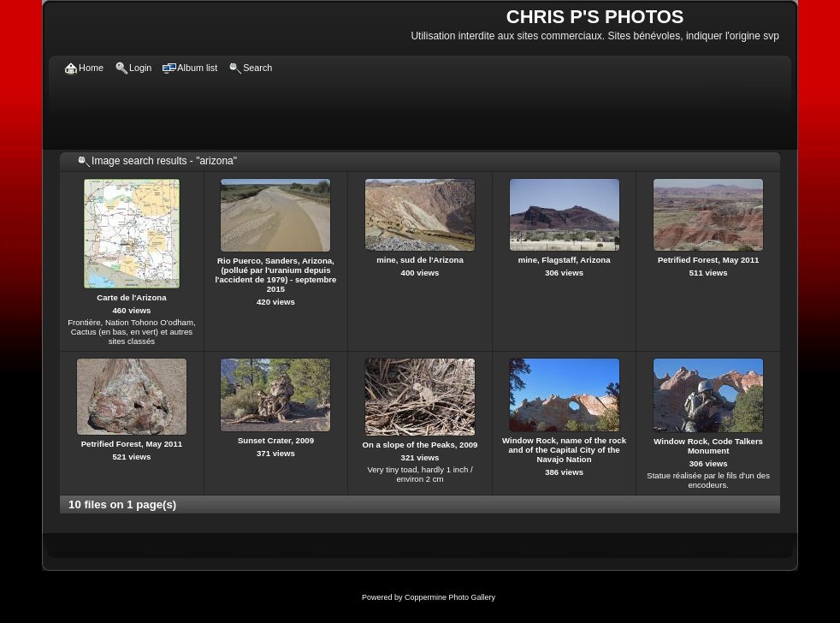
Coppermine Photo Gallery (450, 597)
